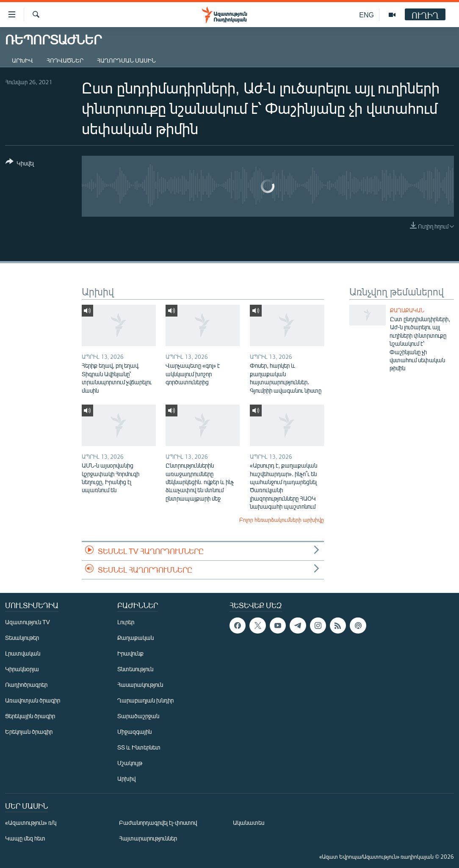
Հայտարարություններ (148, 838)
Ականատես (249, 823)
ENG (366, 15)
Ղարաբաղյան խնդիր (145, 700)
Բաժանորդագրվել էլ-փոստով (158, 823)
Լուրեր (126, 622)
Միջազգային (134, 732)
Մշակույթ (130, 763)
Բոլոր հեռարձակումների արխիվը (282, 520)
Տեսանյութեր (22, 638)
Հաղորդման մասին (126, 60)
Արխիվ (22, 60)
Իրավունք (130, 653)
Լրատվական (23, 653)
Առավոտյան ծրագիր (33, 700)
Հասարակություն (140, 685)
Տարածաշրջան (138, 716)
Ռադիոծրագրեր (26, 685)
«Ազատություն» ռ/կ (31, 823)
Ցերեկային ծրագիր (30, 716)
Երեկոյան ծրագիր (29, 732)
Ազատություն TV (28, 622)
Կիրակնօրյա (22, 669)
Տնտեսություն (135, 669)
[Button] (20, 164)
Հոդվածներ (65, 60)
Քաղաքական (407, 310)
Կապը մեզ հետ (25, 838)
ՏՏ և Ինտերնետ (139, 747)
